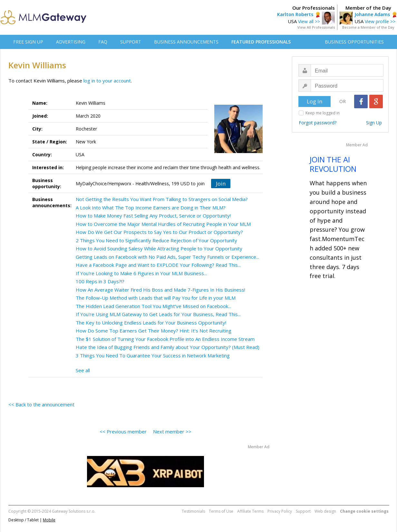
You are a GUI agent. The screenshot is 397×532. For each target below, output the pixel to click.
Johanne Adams (372, 14)
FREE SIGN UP (28, 42)
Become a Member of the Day (368, 27)
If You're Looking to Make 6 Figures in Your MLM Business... (141, 273)
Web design (325, 511)
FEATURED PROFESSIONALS (261, 42)
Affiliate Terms (250, 511)
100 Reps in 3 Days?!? (100, 281)
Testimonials (193, 511)
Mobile (49, 520)
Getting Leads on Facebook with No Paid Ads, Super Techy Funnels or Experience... (167, 257)
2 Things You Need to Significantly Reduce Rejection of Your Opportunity (156, 240)
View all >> (309, 21)
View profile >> (380, 21)
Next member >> (172, 431)
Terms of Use (221, 511)
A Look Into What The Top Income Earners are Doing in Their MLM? (151, 208)
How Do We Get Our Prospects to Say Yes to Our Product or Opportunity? (159, 232)
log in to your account (107, 81)
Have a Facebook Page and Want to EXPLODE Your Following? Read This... (158, 265)
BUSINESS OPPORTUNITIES (354, 42)
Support (303, 511)
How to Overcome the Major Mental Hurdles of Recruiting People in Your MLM (163, 224)
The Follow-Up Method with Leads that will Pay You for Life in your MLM (156, 298)
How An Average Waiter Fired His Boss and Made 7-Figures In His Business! (160, 290)
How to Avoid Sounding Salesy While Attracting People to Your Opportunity (159, 248)
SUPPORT (131, 42)
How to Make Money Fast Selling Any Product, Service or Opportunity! (153, 216)
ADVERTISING (71, 42)
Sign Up (374, 123)
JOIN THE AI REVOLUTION (333, 164)
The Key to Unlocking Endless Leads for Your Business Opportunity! (151, 323)
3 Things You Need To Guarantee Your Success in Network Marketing (153, 355)
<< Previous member (123, 431)
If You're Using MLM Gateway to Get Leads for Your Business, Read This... (158, 314)
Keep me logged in (323, 113)
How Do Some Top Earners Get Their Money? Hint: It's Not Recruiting (154, 331)
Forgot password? (318, 123)
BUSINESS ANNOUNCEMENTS (186, 42)
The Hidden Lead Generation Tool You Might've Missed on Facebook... (153, 306)
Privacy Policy (280, 511)
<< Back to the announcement (41, 404)
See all (83, 370)
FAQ (103, 42)
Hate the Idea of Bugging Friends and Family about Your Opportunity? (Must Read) (168, 347)
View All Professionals (316, 27)
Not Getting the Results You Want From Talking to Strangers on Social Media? (162, 199)
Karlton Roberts (295, 14)
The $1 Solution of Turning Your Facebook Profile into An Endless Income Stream (165, 339)
